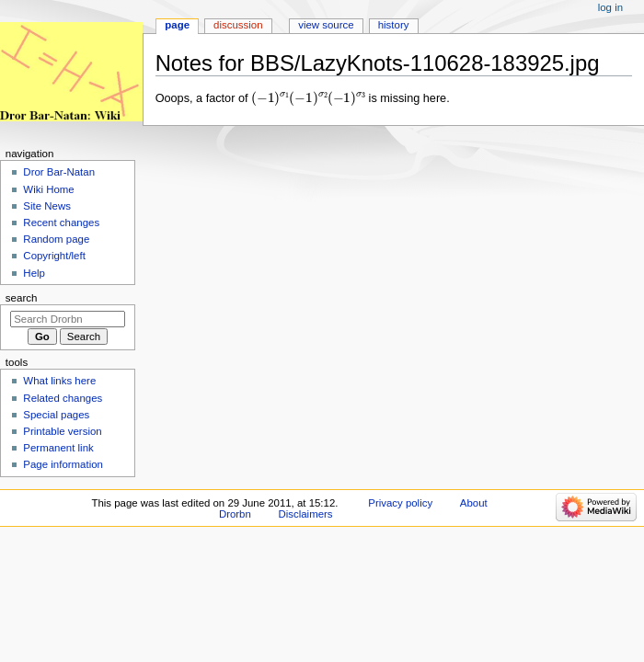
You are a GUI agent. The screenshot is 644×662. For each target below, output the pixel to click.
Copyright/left (54, 256)
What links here (59, 381)
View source (326, 25)
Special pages (56, 415)
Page (177, 25)
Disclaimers (306, 514)
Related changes (63, 398)
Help (34, 273)
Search (22, 298)
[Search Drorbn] (68, 319)
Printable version (62, 431)
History (394, 25)
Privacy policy (400, 503)
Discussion (238, 25)
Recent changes (61, 223)
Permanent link (58, 448)
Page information (63, 464)
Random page (56, 239)
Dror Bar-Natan (59, 172)
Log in (610, 7)
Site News (47, 206)
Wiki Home (48, 189)
